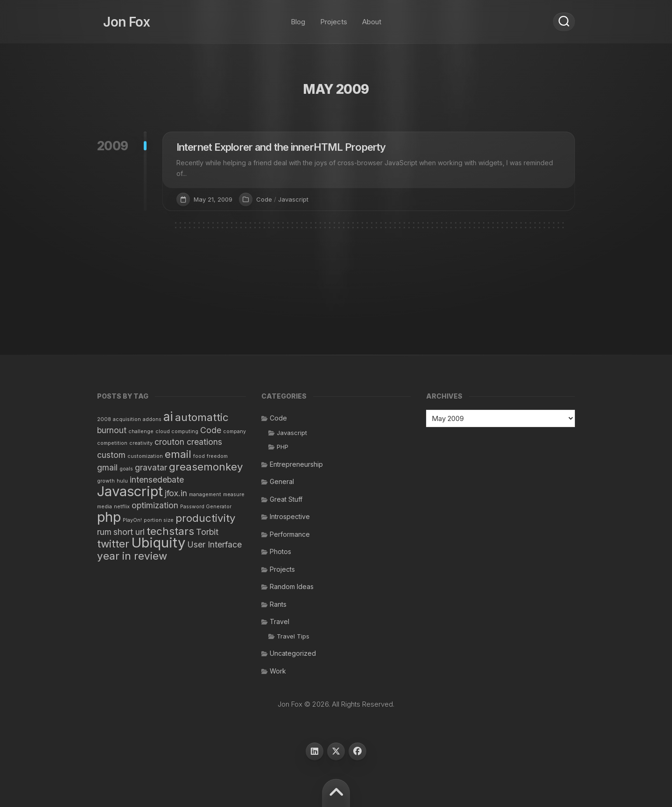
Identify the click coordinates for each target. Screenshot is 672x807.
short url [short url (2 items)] (129, 532)
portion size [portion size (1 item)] (159, 520)
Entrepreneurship (296, 464)
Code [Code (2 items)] (211, 430)
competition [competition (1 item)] (112, 443)
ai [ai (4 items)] (168, 417)
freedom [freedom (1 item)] (217, 456)
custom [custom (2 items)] (111, 455)
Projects (334, 18)
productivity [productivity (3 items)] (206, 518)
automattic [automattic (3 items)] (202, 417)
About (372, 18)
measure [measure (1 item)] (234, 495)
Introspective (290, 516)
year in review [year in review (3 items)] (132, 556)
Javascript (293, 199)
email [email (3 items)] (178, 454)
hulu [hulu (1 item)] (122, 481)
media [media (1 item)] (105, 507)
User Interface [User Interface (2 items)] (214, 544)
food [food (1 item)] (199, 456)
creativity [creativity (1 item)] (141, 443)
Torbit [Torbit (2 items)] (207, 532)
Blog (298, 18)
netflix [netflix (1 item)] (122, 507)
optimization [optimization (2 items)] (155, 505)
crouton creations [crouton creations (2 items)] (188, 442)
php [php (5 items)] (109, 517)
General (282, 481)
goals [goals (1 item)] (126, 469)
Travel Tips (293, 636)
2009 (113, 146)
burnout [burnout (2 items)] (112, 430)
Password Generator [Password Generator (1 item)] (206, 507)
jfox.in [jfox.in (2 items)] (176, 493)
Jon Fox (120, 19)
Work (278, 671)
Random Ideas (292, 586)
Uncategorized (293, 653)
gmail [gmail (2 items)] (107, 467)
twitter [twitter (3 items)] (113, 544)
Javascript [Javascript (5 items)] (130, 491)
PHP (283, 447)
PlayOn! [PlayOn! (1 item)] (132, 520)
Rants (278, 604)
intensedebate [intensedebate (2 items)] (157, 480)
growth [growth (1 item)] (106, 481)
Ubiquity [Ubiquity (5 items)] (158, 543)
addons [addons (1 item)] (152, 419)
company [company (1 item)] (234, 432)
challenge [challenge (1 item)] (141, 432)
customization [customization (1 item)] (145, 456)
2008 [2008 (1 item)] (104, 419)
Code (264, 199)
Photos (280, 551)
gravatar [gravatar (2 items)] (151, 467)
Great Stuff (286, 499)
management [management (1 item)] (205, 495)
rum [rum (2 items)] (104, 532)
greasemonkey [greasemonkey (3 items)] (206, 467)
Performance (290, 534)
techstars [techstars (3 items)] (170, 531)
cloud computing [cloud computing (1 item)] (177, 432)
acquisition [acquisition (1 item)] (127, 419)
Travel (280, 621)
